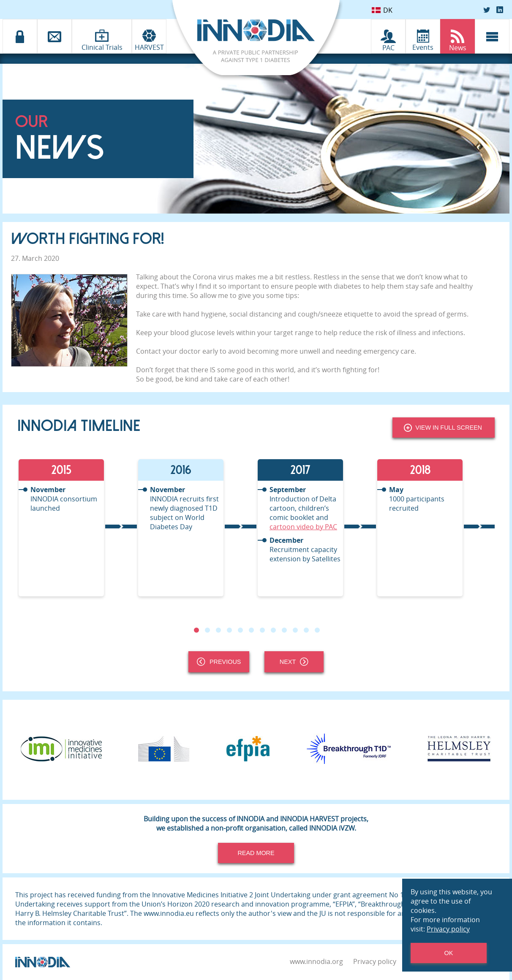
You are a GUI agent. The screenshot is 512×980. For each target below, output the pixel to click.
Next (294, 662)
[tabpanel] (77, 528)
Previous (219, 662)
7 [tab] (262, 630)
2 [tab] (207, 630)
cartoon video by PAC (303, 527)
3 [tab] (218, 630)
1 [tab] (196, 630)
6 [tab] (251, 630)
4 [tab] (229, 630)
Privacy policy (375, 961)
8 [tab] (273, 630)
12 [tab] (317, 630)
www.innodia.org (316, 961)
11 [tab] (306, 630)
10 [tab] (295, 630)
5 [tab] (240, 630)
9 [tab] (284, 630)
